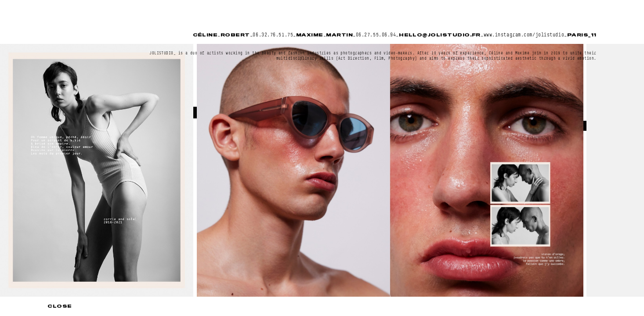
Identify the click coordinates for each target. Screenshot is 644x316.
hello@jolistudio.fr (440, 35)
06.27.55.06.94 (376, 35)
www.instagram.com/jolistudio (524, 35)
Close (60, 306)
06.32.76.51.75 (273, 35)
